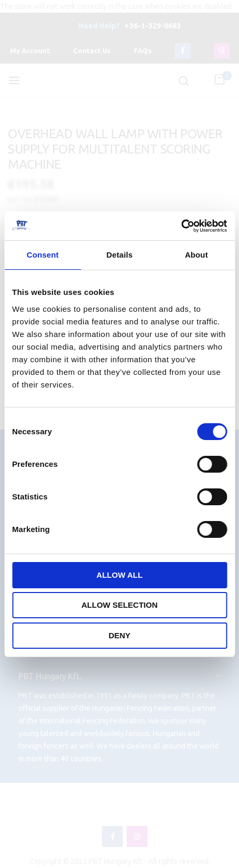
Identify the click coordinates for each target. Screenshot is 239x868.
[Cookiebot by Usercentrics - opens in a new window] (181, 226)
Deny (120, 635)
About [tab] (196, 255)
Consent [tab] (43, 255)
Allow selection (119, 605)
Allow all (120, 575)
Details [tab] (120, 255)
